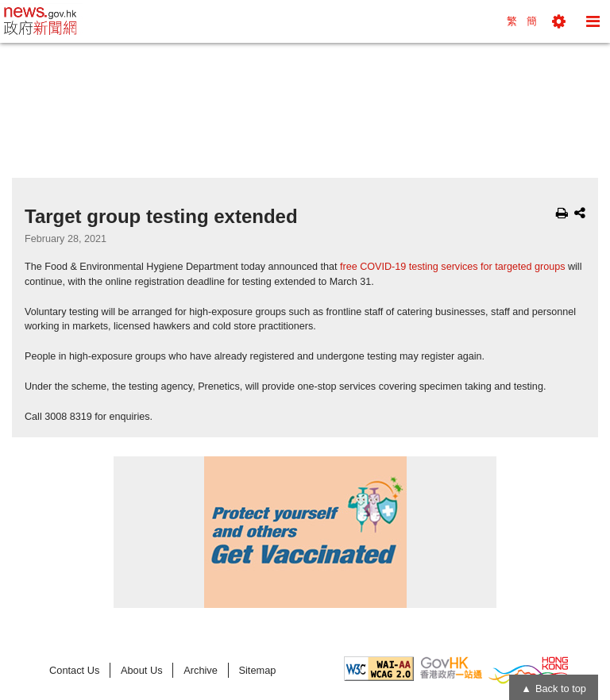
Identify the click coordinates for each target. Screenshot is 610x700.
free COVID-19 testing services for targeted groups (453, 267)
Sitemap (257, 670)
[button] (559, 21)
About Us (142, 670)
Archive (201, 670)
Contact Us (74, 670)
